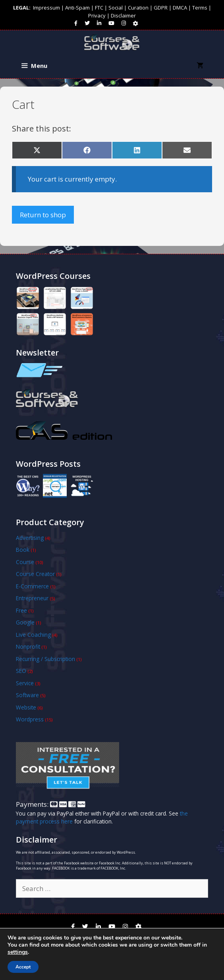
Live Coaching (33, 635)
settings (18, 952)
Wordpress (30, 719)
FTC (99, 8)
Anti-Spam (77, 8)
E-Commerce (32, 586)
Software (27, 695)
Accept (23, 967)
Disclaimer (123, 15)
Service (25, 683)
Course (25, 562)
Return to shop (43, 215)
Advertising (30, 538)
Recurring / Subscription (45, 659)
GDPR (161, 8)
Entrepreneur (32, 598)
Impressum (46, 8)
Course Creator (35, 574)
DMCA (180, 8)
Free (21, 610)
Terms (200, 8)
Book (23, 550)
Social (116, 8)
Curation (138, 8)
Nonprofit (28, 647)
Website (26, 707)
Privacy (97, 15)
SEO (21, 671)
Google (25, 622)
